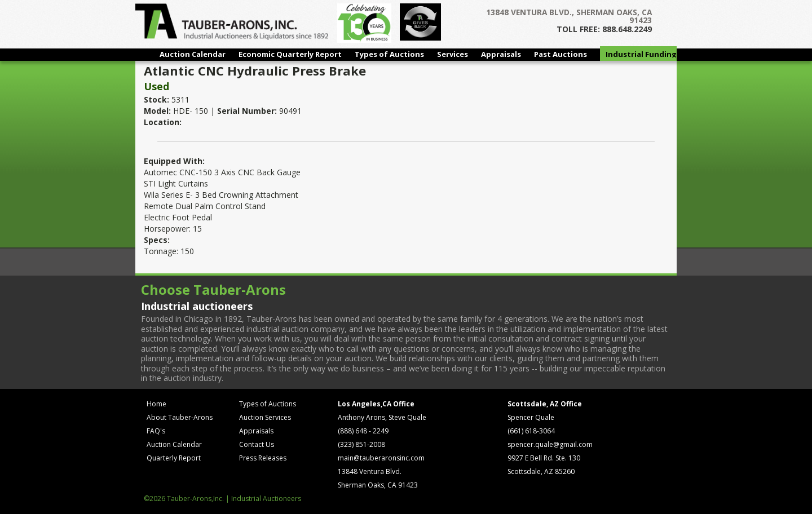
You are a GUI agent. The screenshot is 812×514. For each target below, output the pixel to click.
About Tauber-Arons (180, 417)
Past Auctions (561, 54)
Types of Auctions (389, 54)
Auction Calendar (193, 54)
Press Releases (263, 458)
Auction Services (265, 417)
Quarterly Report (174, 458)
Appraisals (501, 54)
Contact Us (257, 444)
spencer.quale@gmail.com (550, 444)
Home (156, 404)
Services (453, 54)
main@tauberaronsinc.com (381, 458)
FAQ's (156, 431)
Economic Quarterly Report (290, 54)
